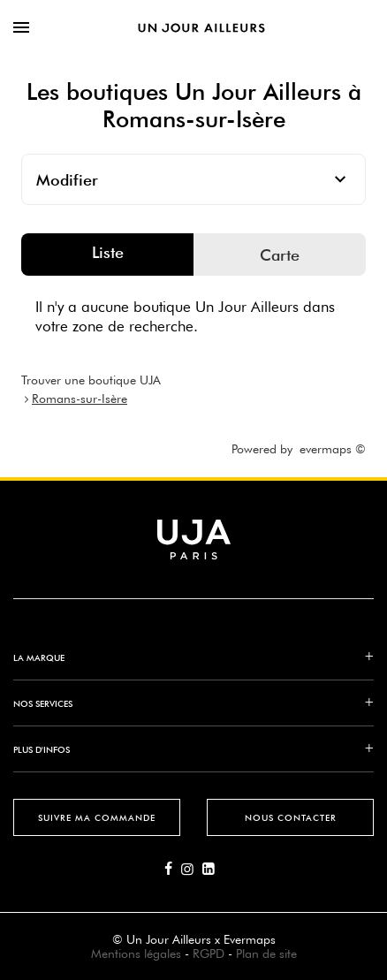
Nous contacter (291, 817)
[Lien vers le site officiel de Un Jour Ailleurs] (201, 27)
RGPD (209, 953)
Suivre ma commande (97, 817)
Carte (280, 255)
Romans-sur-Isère (80, 399)
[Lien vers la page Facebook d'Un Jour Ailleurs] (173, 870)
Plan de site (266, 953)
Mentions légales (136, 953)
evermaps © (333, 449)
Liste (108, 252)
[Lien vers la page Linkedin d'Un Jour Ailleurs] (213, 870)
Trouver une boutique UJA (91, 380)
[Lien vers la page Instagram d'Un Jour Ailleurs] (192, 870)
